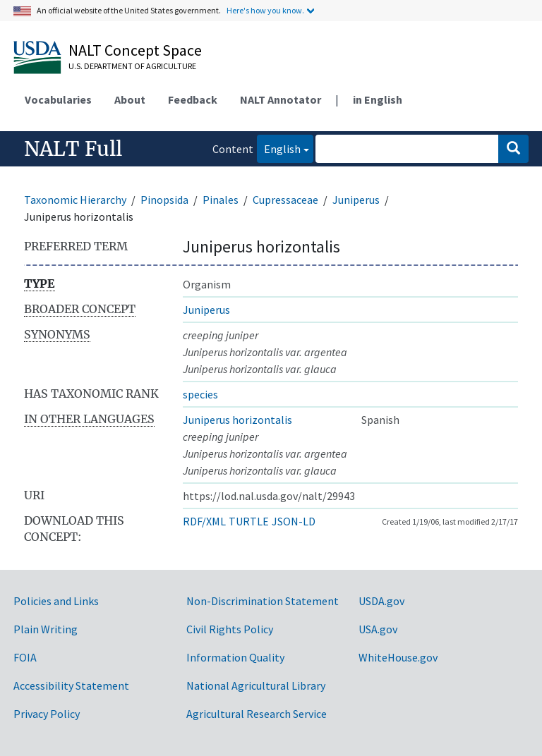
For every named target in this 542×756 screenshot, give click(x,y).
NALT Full (73, 149)
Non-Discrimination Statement (263, 601)
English (279, 148)
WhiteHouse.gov (398, 657)
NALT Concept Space (135, 50)
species (200, 394)
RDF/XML (204, 521)
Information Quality (235, 657)
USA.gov (378, 629)
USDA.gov (381, 601)
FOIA (25, 657)
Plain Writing (46, 629)
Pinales (221, 200)
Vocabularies (58, 99)
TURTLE (249, 521)
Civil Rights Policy (230, 629)
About (130, 99)
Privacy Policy (47, 714)
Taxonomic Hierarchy (75, 200)
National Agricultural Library (256, 685)
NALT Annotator (281, 99)
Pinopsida (164, 200)
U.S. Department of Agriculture (132, 66)
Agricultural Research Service (257, 714)
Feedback (193, 99)
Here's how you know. (265, 10)
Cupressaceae (285, 200)
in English (378, 99)
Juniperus (356, 200)
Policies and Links (56, 601)
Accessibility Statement (71, 685)
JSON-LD (294, 521)
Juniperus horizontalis (237, 420)
